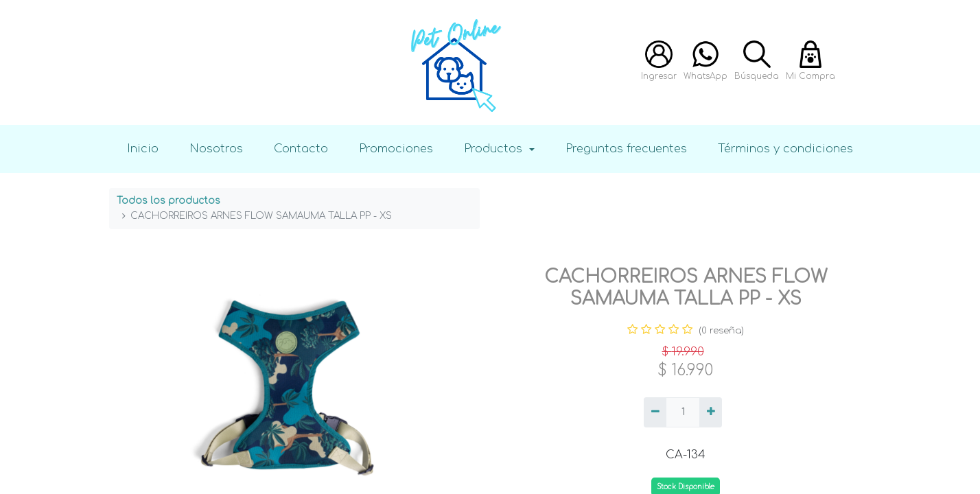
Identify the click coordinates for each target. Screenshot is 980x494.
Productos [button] (495, 149)
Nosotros (216, 149)
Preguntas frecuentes (626, 149)
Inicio (143, 149)
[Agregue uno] (711, 412)
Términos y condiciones (785, 149)
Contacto (301, 149)
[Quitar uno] (655, 412)
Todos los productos (168, 201)
